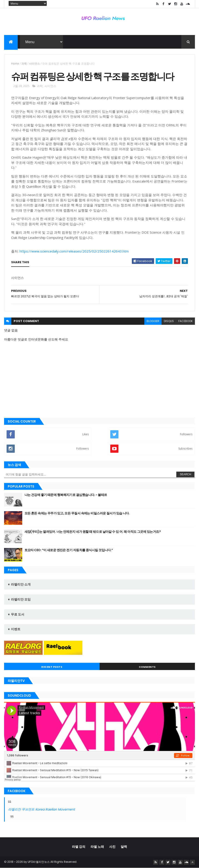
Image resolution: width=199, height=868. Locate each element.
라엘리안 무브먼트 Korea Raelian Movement (42, 809)
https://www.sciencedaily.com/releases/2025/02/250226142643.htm (74, 251)
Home (15, 64)
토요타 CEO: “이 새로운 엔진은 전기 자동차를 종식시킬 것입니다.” (69, 550)
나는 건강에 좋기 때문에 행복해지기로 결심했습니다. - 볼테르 (66, 495)
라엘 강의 (79, 847)
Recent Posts (52, 667)
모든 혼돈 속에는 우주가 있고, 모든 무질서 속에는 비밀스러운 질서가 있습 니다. (77, 513)
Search (185, 474)
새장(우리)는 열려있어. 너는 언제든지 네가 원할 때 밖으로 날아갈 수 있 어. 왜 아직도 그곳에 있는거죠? (93, 532)
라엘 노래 (97, 847)
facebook (185, 321)
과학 (24, 64)
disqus (169, 321)
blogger (153, 321)
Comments (147, 667)
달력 (124, 847)
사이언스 (34, 64)
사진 (112, 847)
